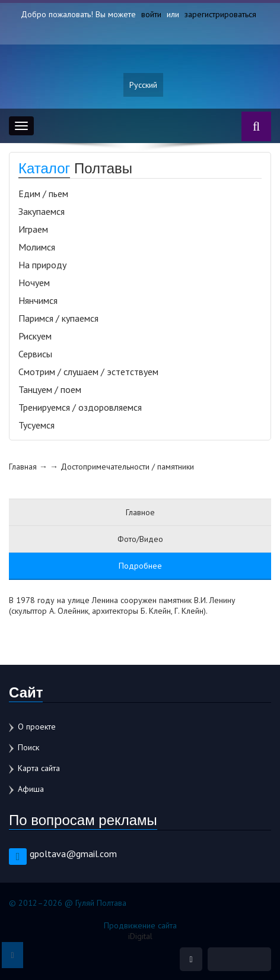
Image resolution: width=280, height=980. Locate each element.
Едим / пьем (43, 194)
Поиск (28, 747)
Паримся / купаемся (58, 318)
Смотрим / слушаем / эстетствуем (88, 372)
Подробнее (140, 566)
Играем (33, 229)
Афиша (31, 789)
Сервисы (35, 354)
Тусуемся (36, 425)
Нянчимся (38, 300)
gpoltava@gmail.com (73, 854)
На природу (42, 265)
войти (151, 14)
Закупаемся (42, 211)
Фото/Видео (140, 539)
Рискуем (35, 336)
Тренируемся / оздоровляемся (80, 407)
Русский (143, 85)
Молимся (37, 247)
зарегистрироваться (220, 14)
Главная (23, 467)
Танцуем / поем (50, 389)
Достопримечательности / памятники (127, 467)
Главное (140, 512)
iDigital (140, 936)
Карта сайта (39, 768)
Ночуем (34, 283)
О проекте (37, 727)
